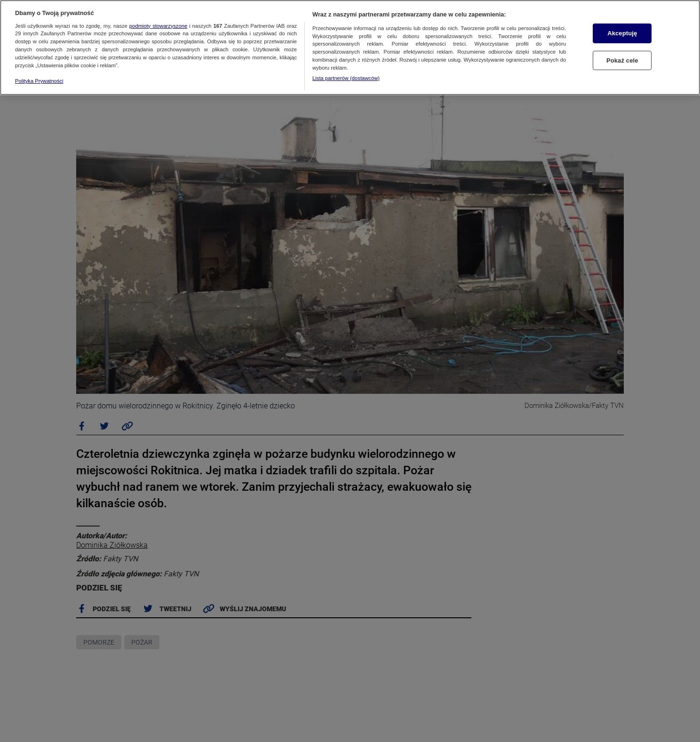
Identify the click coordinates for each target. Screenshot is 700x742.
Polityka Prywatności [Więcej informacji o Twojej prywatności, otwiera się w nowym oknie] (39, 81)
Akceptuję (622, 33)
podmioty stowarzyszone (158, 26)
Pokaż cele (622, 60)
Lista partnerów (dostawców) (346, 78)
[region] (350, 48)
